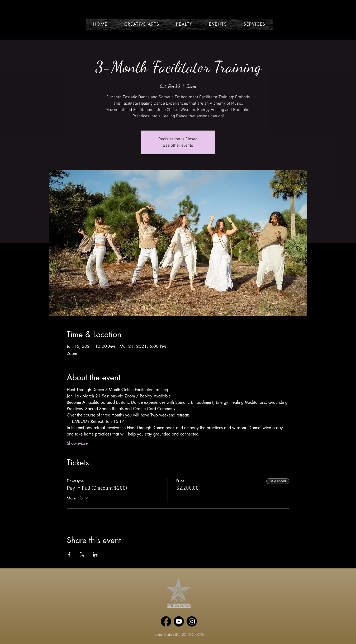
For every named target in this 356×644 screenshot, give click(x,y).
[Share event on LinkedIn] (95, 554)
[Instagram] (192, 621)
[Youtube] (179, 621)
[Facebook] (166, 621)
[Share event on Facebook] (69, 554)
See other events (178, 146)
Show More (77, 443)
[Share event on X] (82, 554)
